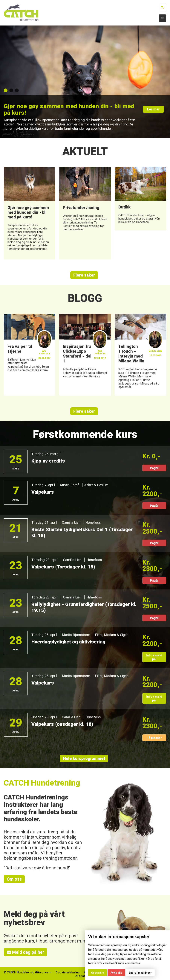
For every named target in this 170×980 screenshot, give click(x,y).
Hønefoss (93, 523)
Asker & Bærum (97, 485)
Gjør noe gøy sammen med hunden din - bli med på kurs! (67, 109)
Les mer (154, 110)
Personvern (57, 974)
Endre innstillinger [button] (140, 973)
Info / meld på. (154, 658)
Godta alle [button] (97, 973)
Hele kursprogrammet (84, 759)
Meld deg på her (26, 953)
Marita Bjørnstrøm (76, 635)
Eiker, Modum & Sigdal (113, 635)
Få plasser (154, 738)
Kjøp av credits (49, 461)
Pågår (154, 468)
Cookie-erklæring (83, 974)
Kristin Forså (70, 485)
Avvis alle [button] (116, 973)
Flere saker (84, 275)
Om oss (14, 880)
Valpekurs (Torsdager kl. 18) (64, 567)
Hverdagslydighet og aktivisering (70, 642)
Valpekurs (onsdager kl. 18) (63, 724)
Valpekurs (43, 492)
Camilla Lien (71, 523)
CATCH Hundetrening (42, 783)
